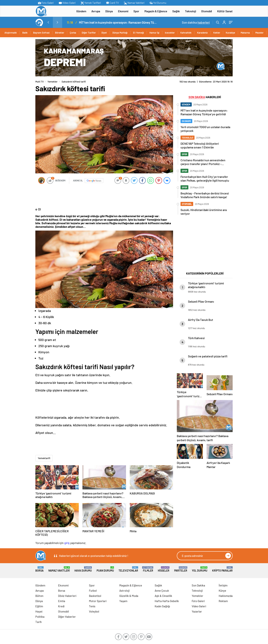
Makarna (245, 33)
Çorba (73, 33)
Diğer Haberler (67, 617)
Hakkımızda (226, 596)
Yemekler (52, 82)
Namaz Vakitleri (134, 3)
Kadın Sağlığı (162, 606)
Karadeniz (202, 33)
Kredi (61, 606)
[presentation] (48, 22)
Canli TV (112, 3)
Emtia (62, 601)
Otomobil (207, 11)
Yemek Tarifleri (91, 3)
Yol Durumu (158, 3)
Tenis (92, 606)
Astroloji (124, 591)
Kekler (217, 33)
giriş (67, 543)
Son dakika (196, 22)
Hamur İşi (154, 33)
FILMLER (148, 569)
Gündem (81, 11)
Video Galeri (67, 3)
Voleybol (94, 611)
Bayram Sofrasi (41, 33)
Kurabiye (230, 33)
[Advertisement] (19, 95)
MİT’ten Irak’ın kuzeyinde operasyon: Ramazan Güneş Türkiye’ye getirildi (118, 22)
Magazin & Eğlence (156, 11)
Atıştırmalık (11, 33)
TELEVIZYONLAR (128, 569)
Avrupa (96, 11)
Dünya (109, 11)
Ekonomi (123, 11)
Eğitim (39, 606)
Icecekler (170, 33)
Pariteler (181, 569)
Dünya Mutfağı (120, 33)
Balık (25, 33)
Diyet (104, 33)
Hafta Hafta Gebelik (167, 601)
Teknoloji (190, 11)
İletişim (223, 585)
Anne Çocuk (162, 591)
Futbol (93, 591)
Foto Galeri (46, 3)
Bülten (39, 596)
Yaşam (123, 601)
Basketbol (95, 596)
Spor (136, 11)
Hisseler (164, 569)
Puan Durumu (105, 569)
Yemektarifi (44, 458)
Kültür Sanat (225, 11)
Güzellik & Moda (129, 596)
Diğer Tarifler (89, 33)
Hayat (39, 611)
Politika (40, 617)
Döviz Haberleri (67, 596)
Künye (222, 591)
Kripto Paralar (222, 569)
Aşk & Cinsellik (163, 596)
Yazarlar (197, 611)
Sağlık (176, 11)
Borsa (39, 569)
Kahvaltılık (186, 33)
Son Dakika (198, 585)
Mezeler (259, 33)
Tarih (39, 622)
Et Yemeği (138, 33)
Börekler (60, 33)
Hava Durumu (83, 569)
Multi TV (40, 82)
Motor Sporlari (98, 601)
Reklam (223, 601)
